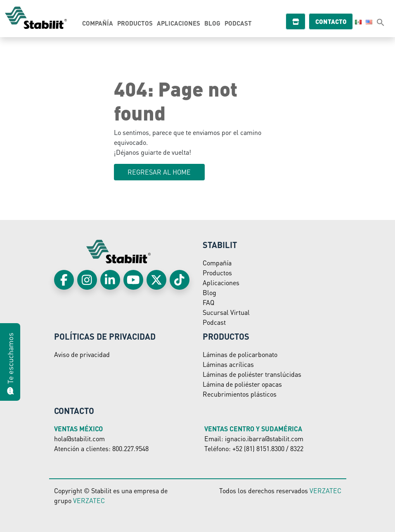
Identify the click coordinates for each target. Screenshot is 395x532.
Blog (212, 23)
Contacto (334, 21)
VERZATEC (89, 500)
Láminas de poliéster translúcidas (252, 374)
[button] (381, 22)
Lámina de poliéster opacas (242, 384)
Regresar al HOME (159, 172)
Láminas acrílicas (228, 364)
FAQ (208, 302)
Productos (135, 23)
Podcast (238, 23)
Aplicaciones (179, 23)
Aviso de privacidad (82, 354)
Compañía (98, 23)
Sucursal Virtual (226, 312)
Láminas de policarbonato (240, 354)
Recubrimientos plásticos (240, 394)
